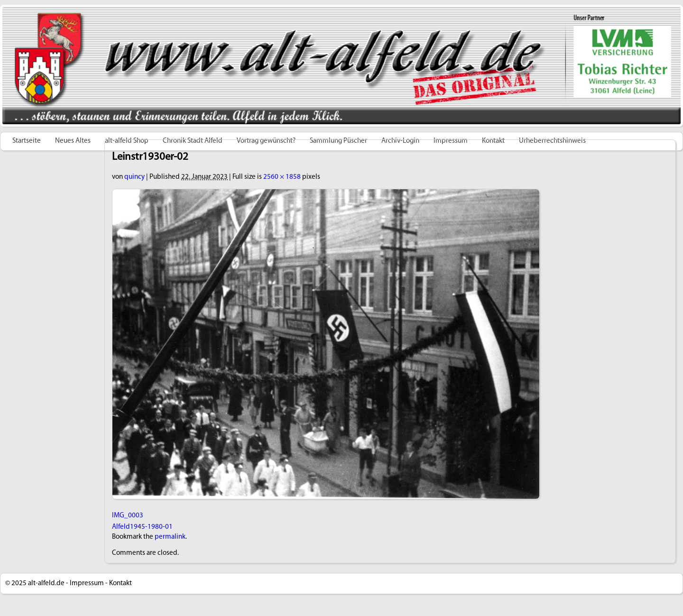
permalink (170, 537)
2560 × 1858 (282, 177)
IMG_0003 (128, 516)
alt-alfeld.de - (48, 584)
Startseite (27, 141)
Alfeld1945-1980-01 (142, 527)
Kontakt (120, 584)
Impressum (87, 584)
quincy (134, 177)
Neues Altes (73, 141)
